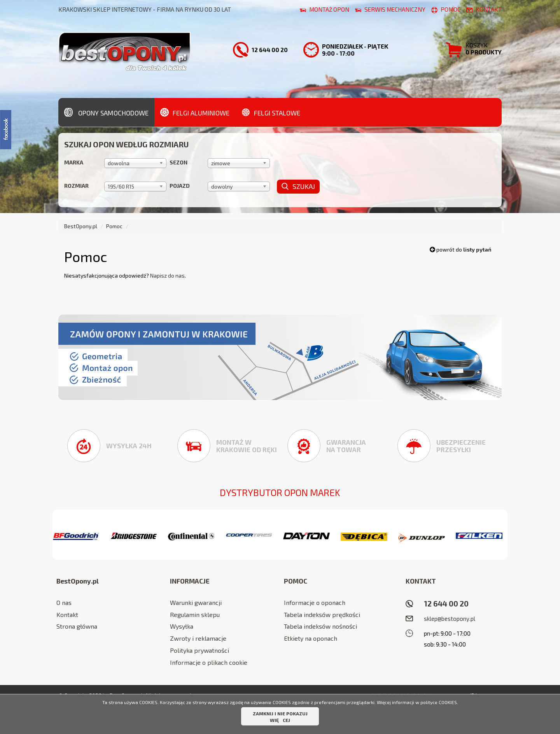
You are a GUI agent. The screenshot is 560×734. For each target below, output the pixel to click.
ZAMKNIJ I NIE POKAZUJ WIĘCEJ (280, 717)
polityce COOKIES (439, 702)
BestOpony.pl (81, 226)
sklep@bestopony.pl (450, 619)
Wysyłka (182, 626)
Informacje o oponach (315, 602)
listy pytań (477, 249)
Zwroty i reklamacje (198, 638)
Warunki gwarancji (196, 602)
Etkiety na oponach (311, 638)
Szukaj (298, 186)
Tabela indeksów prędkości (322, 614)
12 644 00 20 (446, 604)
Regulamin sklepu (195, 614)
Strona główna (77, 626)
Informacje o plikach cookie (209, 662)
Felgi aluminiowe (195, 112)
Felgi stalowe (271, 112)
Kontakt (67, 614)
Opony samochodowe (106, 112)
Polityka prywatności (199, 650)
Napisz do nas (167, 275)
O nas (64, 602)
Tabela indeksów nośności (320, 626)
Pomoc (114, 226)
